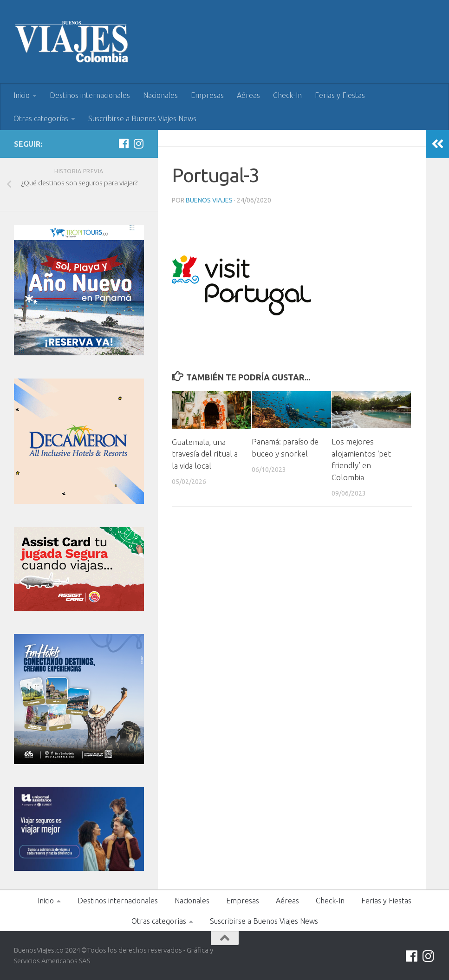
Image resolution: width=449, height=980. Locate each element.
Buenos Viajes (209, 200)
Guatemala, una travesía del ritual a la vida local (205, 454)
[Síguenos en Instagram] (138, 144)
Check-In (287, 95)
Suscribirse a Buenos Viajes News (142, 118)
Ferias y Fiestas (340, 95)
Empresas (207, 95)
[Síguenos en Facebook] (124, 144)
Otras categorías (41, 118)
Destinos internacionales (90, 95)
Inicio (22, 95)
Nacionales (160, 95)
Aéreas (248, 95)
